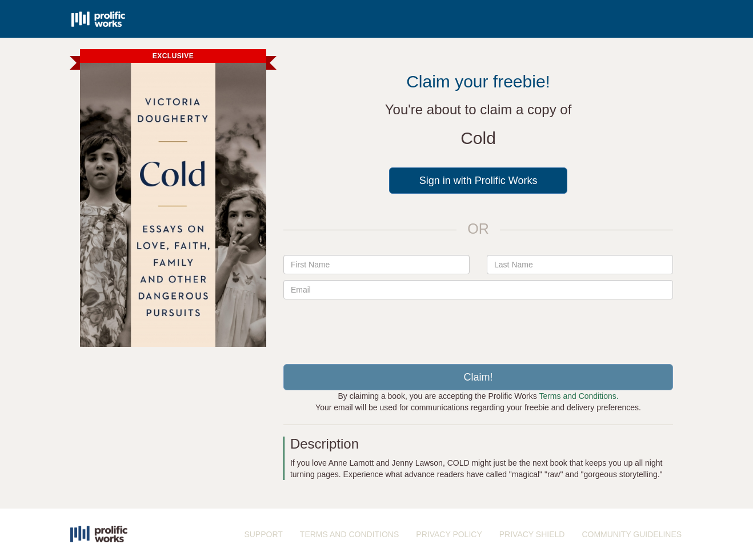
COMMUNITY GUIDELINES (632, 534)
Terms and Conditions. (578, 396)
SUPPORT (263, 534)
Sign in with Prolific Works (478, 181)
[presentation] (478, 327)
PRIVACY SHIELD (532, 534)
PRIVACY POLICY (449, 534)
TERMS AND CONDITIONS (349, 534)
